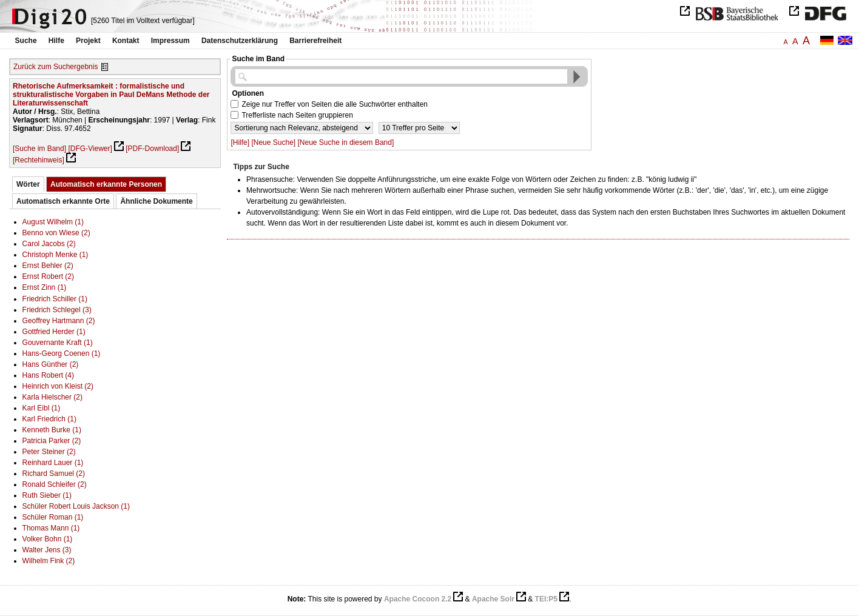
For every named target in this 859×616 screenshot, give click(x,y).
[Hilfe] (240, 142)
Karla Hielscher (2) (52, 397)
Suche (26, 41)
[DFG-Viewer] (90, 149)
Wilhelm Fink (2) (49, 561)
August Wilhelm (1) (53, 222)
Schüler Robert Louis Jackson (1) (76, 506)
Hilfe (56, 41)
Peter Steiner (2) (49, 452)
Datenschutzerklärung (240, 41)
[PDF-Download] (152, 149)
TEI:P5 (546, 599)
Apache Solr (493, 599)
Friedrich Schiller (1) (55, 299)
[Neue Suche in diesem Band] (346, 142)
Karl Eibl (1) (42, 408)
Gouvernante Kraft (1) (58, 343)
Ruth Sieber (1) (47, 495)
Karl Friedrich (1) (49, 419)
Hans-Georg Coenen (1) (62, 353)
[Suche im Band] (39, 149)
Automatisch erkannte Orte (63, 201)
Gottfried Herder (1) (54, 332)
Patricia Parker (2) (52, 441)
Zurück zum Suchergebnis (56, 67)
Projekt (88, 41)
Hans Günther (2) (51, 364)
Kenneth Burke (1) (52, 430)
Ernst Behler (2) (48, 266)
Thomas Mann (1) (51, 528)
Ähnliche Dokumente (156, 201)
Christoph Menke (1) (56, 255)
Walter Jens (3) (47, 550)
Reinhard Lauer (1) (53, 463)
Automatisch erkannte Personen (106, 184)
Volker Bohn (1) (48, 539)
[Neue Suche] (273, 142)
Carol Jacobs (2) (49, 244)
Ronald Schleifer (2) (55, 484)
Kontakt (126, 41)
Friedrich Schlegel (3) (57, 310)
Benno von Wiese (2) (56, 233)
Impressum (170, 41)
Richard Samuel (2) (54, 474)
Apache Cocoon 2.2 (418, 599)
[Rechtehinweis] (39, 160)
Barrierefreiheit (315, 41)
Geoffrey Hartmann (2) (59, 321)
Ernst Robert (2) (48, 276)
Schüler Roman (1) (53, 517)
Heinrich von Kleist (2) (58, 386)
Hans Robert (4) (48, 375)
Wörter (28, 184)
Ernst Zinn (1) (45, 287)
